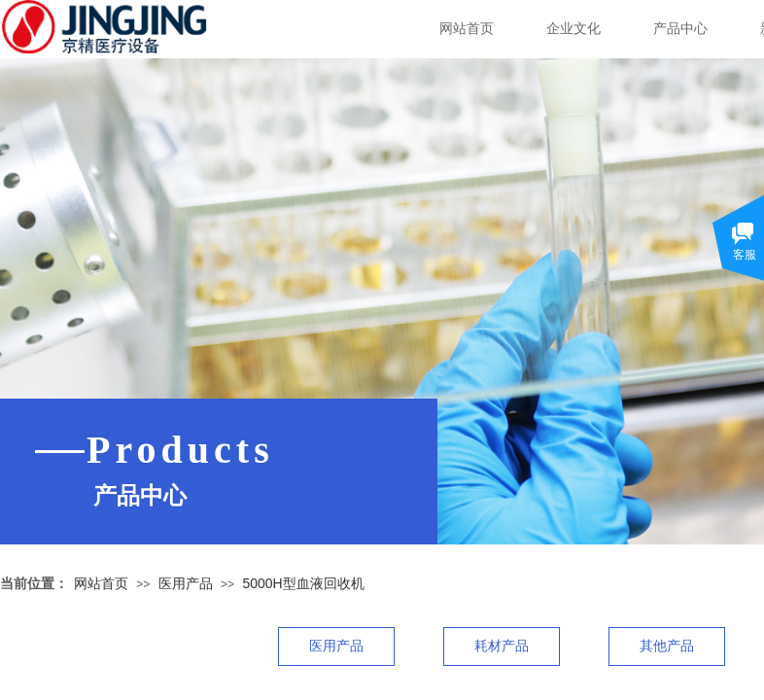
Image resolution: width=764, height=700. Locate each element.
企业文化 (573, 29)
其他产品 (667, 646)
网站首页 (467, 29)
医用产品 (186, 583)
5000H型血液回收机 (303, 583)
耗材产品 (502, 646)
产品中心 (680, 29)
